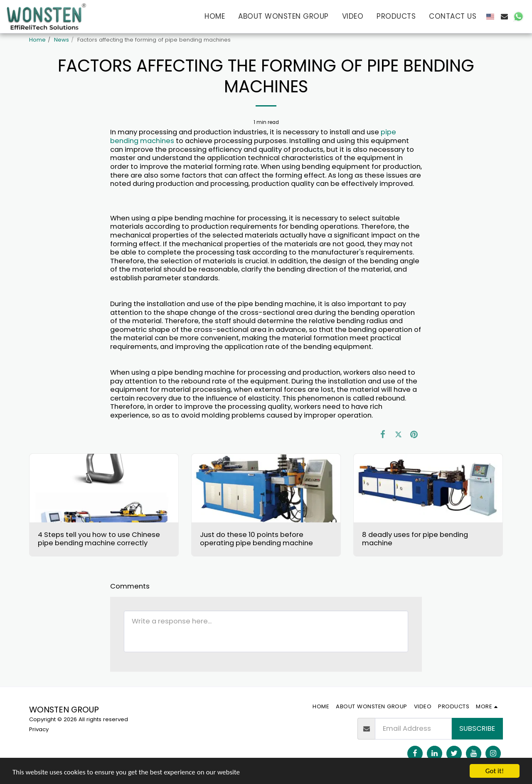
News (62, 40)
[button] (504, 16)
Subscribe (477, 728)
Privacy (39, 729)
